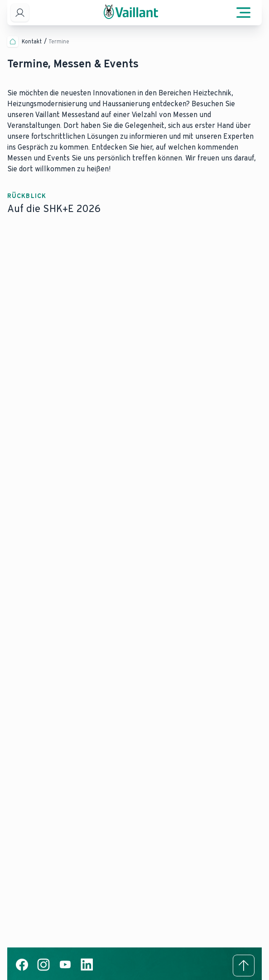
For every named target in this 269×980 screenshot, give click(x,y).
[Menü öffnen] (244, 13)
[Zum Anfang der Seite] (244, 966)
